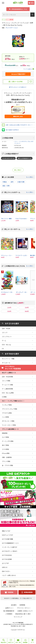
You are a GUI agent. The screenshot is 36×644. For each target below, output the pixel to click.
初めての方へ (6, 571)
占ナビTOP (5, 563)
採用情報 (22, 605)
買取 (32, 3)
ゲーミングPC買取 (8, 441)
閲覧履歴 (25, 642)
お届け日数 (21, 182)
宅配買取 (10, 592)
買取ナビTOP (6, 531)
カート (32, 642)
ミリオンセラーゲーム (8, 158)
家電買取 (5, 433)
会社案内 (14, 605)
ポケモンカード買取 (8, 421)
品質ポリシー (10, 608)
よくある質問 (19, 177)
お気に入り (11, 642)
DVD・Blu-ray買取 (8, 393)
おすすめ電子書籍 (7, 539)
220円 (9, 307)
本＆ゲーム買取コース (9, 373)
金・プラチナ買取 (7, 465)
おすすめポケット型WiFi (10, 551)
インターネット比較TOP (10, 547)
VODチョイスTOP (7, 535)
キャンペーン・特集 (8, 359)
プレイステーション (12, 28)
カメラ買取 (5, 437)
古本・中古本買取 (7, 377)
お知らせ (5, 567)
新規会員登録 (28, 592)
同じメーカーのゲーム (19, 229)
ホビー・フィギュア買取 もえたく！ (13, 401)
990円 (27, 311)
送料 (12, 182)
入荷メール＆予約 (17, 82)
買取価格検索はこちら (18, 9)
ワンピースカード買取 (9, 425)
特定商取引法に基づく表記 (18, 626)
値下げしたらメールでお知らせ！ (18, 87)
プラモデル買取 (7, 413)
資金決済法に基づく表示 (23, 614)
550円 (9, 311)
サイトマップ (18, 617)
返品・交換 (6, 186)
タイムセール (6, 363)
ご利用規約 (9, 614)
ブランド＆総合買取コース (10, 429)
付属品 (5, 182)
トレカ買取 (5, 417)
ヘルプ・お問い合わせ (9, 575)
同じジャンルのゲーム (19, 192)
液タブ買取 (5, 445)
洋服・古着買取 (7, 457)
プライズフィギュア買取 (10, 409)
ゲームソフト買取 (7, 385)
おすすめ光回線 (7, 559)
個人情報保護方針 (9, 611)
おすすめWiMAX (7, 555)
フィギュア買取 (7, 405)
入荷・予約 (18, 642)
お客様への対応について (25, 611)
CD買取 (4, 397)
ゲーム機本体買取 (7, 389)
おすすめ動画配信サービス (10, 543)
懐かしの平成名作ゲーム (25, 158)
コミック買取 (6, 381)
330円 (27, 307)
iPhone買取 (6, 453)
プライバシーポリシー (24, 608)
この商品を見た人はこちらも (19, 266)
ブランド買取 (6, 461)
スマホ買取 (5, 449)
